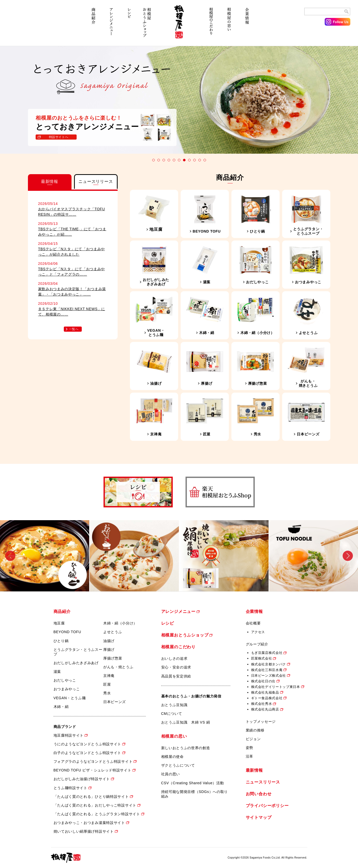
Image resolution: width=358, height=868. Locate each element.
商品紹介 (93, 25)
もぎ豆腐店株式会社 (267, 653)
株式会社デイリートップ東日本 (276, 687)
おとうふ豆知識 (174, 705)
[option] (45, 556)
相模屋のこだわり (211, 25)
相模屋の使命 (172, 757)
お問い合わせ (259, 794)
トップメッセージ (261, 721)
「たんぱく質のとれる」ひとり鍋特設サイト (91, 797)
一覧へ (74, 329)
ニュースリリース (263, 782)
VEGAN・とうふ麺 (70, 698)
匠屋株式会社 (262, 658)
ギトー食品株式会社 (267, 698)
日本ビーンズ (115, 702)
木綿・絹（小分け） (120, 623)
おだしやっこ (65, 680)
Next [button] (348, 556)
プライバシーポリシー (267, 806)
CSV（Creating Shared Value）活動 (193, 783)
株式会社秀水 (262, 704)
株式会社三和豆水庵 (267, 670)
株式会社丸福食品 (265, 692)
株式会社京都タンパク (269, 664)
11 (205, 160)
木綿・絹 (61, 707)
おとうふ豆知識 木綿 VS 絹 (186, 722)
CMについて (172, 714)
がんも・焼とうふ (118, 667)
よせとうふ (113, 632)
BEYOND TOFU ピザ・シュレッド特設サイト (93, 770)
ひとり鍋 (61, 641)
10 (200, 160)
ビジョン (253, 739)
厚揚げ (109, 650)
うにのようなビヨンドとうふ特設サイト (88, 744)
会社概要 (253, 623)
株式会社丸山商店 (265, 709)
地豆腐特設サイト (69, 735)
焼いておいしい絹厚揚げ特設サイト (84, 831)
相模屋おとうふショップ (147, 25)
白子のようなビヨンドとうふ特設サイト (88, 753)
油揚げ (109, 641)
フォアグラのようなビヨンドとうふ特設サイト (93, 761)
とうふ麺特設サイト (70, 788)
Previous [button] (10, 556)
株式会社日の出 (263, 681)
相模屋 (179, 25)
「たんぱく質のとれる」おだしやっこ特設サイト (95, 805)
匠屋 (107, 684)
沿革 (249, 756)
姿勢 (249, 748)
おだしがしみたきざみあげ (76, 663)
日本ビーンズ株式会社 (269, 676)
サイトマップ (259, 817)
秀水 (107, 693)
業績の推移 (255, 730)
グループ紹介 (257, 644)
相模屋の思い (229, 25)
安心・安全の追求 (176, 667)
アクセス (258, 632)
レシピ (129, 25)
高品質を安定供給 (176, 676)
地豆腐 (59, 623)
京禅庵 (109, 676)
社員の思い (171, 774)
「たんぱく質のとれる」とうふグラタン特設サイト (97, 814)
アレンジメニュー (111, 25)
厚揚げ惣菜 (113, 658)
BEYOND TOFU (67, 632)
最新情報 (254, 770)
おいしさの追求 (174, 658)
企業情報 (247, 25)
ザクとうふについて (178, 765)
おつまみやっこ (67, 689)
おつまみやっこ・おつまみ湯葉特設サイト (89, 823)
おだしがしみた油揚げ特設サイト (82, 779)
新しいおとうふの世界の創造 (186, 748)
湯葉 (57, 672)
